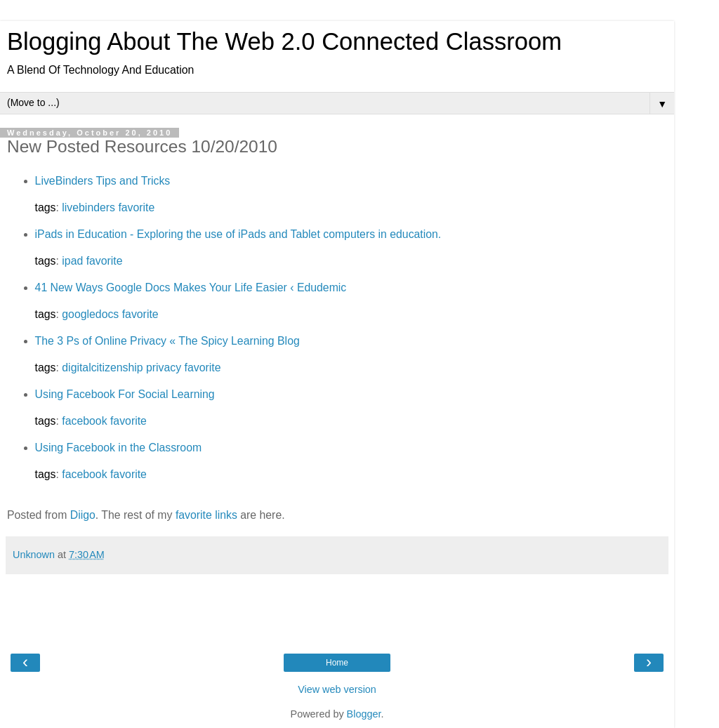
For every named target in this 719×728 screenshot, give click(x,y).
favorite (136, 207)
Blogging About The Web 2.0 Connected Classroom (284, 41)
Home (337, 663)
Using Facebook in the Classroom (119, 448)
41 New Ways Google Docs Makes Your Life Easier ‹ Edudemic (191, 287)
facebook (84, 421)
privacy (164, 368)
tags (46, 207)
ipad (72, 261)
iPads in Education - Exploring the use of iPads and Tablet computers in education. (238, 234)
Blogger (364, 714)
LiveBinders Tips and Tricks (103, 181)
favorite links (206, 515)
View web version (337, 689)
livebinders (88, 207)
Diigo (83, 515)
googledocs (90, 314)
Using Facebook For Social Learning (125, 394)
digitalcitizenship (102, 368)
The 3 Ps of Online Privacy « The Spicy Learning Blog (167, 341)
